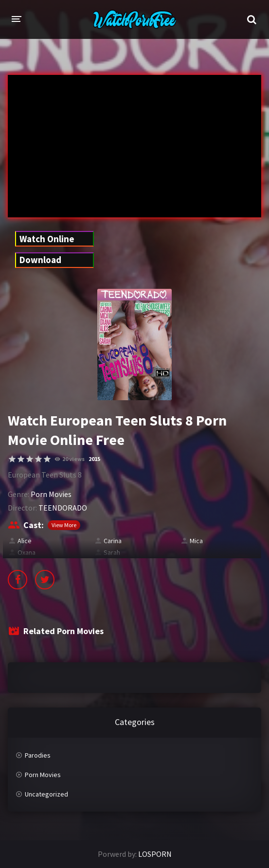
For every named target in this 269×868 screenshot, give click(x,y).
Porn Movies (51, 494)
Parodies (38, 755)
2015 (94, 459)
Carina (113, 541)
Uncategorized (46, 794)
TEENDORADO (63, 508)
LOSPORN (155, 854)
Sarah (112, 552)
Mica (196, 541)
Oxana (27, 552)
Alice (25, 541)
